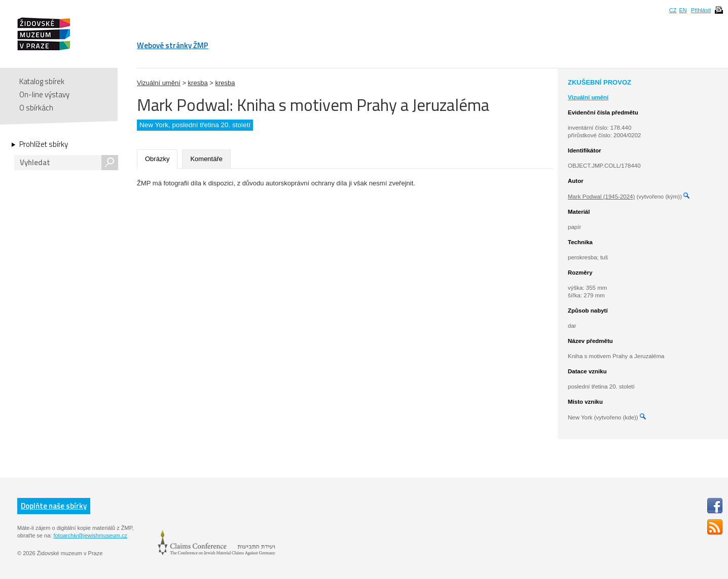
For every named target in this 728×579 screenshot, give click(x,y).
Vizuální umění (159, 83)
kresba (198, 83)
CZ (673, 10)
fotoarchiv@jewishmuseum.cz (90, 535)
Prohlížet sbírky (44, 144)
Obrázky (157, 159)
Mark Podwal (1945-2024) (601, 197)
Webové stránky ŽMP (173, 45)
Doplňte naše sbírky (54, 506)
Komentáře (206, 159)
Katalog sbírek (42, 81)
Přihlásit (701, 10)
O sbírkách (36, 108)
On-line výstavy (44, 94)
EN (683, 10)
